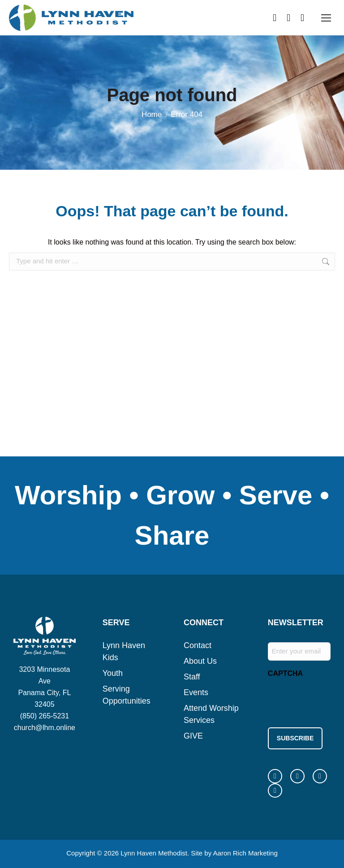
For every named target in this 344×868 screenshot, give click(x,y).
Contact (198, 645)
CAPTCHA (285, 673)
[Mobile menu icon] (326, 18)
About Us (200, 661)
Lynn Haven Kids (124, 651)
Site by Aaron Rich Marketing (234, 850)
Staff (192, 677)
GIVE (193, 736)
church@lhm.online (45, 728)
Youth (113, 673)
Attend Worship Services (211, 714)
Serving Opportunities (127, 695)
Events (196, 692)
